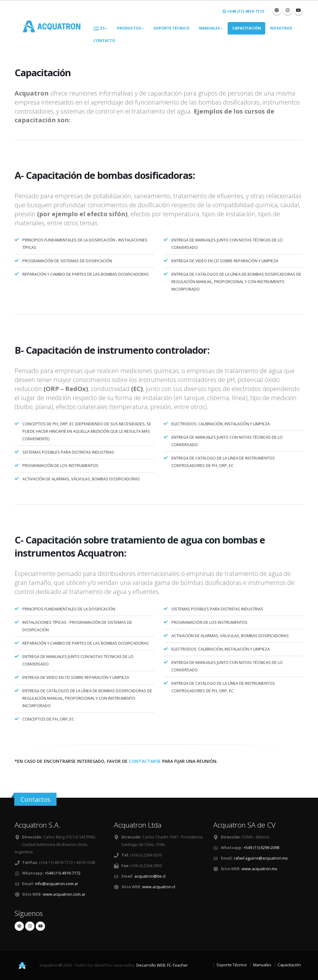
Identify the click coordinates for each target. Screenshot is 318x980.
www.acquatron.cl (159, 887)
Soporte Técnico (171, 28)
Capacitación (247, 28)
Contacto (104, 41)
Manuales (209, 28)
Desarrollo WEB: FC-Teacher (162, 965)
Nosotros (281, 28)
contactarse (145, 761)
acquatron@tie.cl (150, 876)
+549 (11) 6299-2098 (261, 848)
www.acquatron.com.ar (64, 894)
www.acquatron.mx (259, 869)
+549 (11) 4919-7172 (63, 873)
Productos (129, 28)
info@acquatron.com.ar (57, 884)
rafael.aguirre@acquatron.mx (261, 858)
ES (99, 28)
